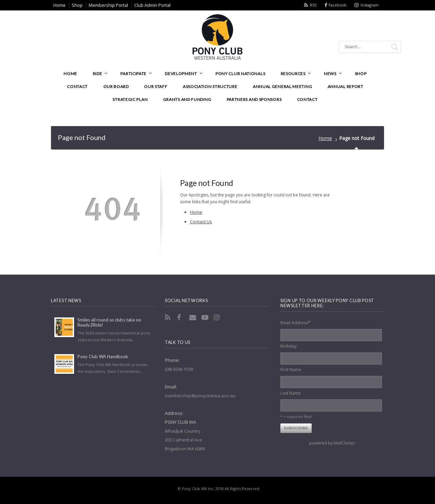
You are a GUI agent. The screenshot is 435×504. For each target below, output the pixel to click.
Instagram (370, 5)
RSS (313, 5)
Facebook (337, 5)
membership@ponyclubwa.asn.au (200, 396)
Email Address (295, 322)
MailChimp (344, 443)
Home (325, 138)
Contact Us (201, 222)
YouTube (206, 317)
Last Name (291, 393)
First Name (291, 370)
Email (193, 317)
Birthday (289, 346)
